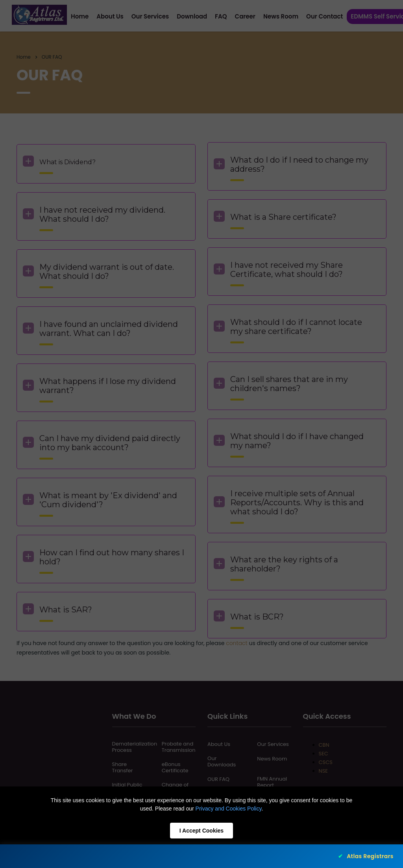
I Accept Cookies (201, 831)
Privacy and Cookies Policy (229, 809)
